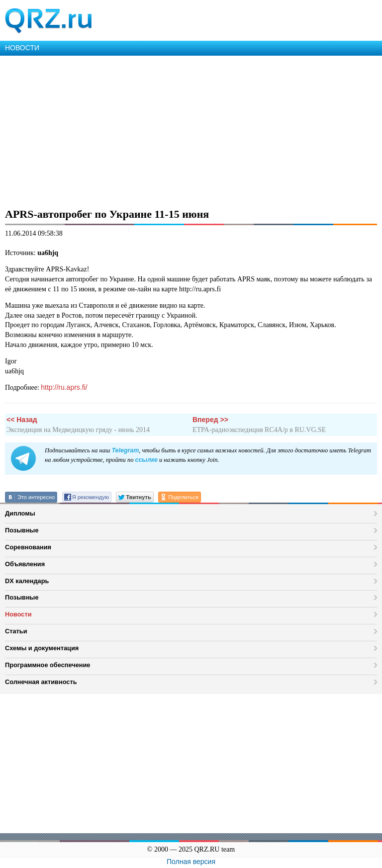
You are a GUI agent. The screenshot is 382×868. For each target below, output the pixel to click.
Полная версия (191, 862)
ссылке (146, 460)
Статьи (16, 631)
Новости (18, 614)
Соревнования (28, 547)
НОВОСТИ (22, 48)
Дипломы (20, 513)
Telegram (125, 450)
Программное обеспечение (48, 665)
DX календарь (27, 581)
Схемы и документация (42, 648)
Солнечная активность (41, 682)
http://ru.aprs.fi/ (64, 387)
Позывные (22, 530)
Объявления (25, 564)
